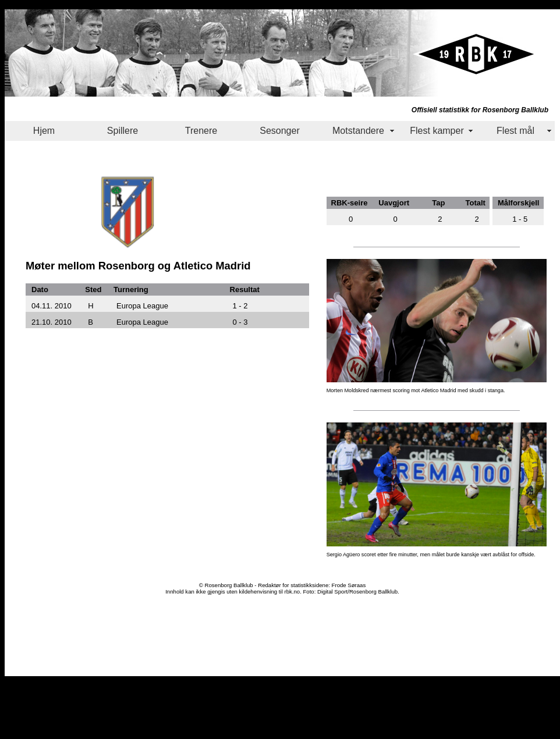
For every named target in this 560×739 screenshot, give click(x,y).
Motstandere (358, 131)
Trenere (201, 131)
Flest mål (515, 131)
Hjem (44, 131)
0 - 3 (240, 322)
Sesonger (280, 131)
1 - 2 (240, 306)
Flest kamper (437, 131)
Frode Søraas (349, 585)
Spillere (123, 131)
